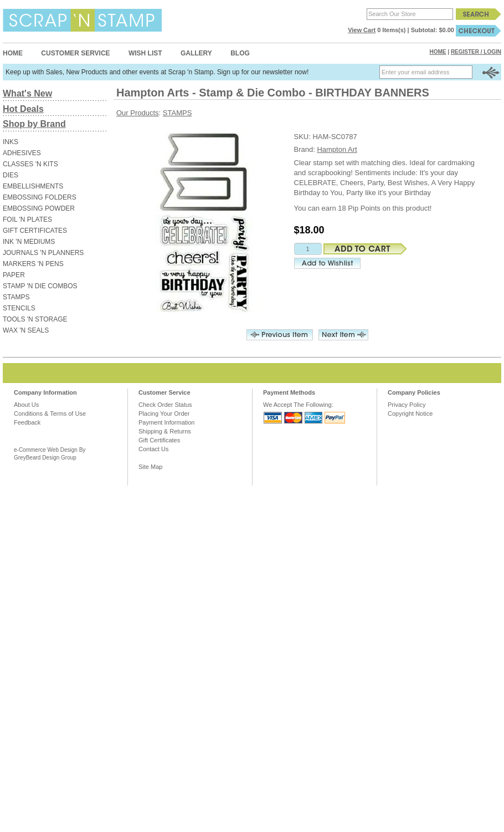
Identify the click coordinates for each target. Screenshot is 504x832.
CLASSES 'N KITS (30, 164)
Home (13, 53)
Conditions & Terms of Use (50, 414)
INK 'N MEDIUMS (29, 242)
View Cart (362, 30)
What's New (27, 93)
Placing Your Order (164, 414)
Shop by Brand (34, 124)
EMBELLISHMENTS (33, 186)
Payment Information (167, 422)
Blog (240, 53)
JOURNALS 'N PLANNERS (43, 253)
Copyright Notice (410, 414)
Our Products (138, 113)
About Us (26, 405)
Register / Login (476, 52)
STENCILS (19, 308)
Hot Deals (23, 109)
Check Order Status (165, 405)
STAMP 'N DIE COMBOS (40, 286)
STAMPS (16, 297)
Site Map (150, 467)
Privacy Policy (407, 405)
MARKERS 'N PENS (33, 264)
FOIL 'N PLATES (27, 220)
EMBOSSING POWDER (39, 208)
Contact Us (153, 449)
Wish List (145, 53)
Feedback (27, 422)
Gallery (196, 53)
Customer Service (75, 53)
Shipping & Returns (165, 431)
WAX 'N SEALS (26, 330)
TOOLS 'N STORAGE (35, 319)
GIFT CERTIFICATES (35, 231)
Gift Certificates (159, 440)
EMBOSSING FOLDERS (40, 197)
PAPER (14, 275)
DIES (11, 175)
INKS (11, 142)
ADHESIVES (22, 153)
